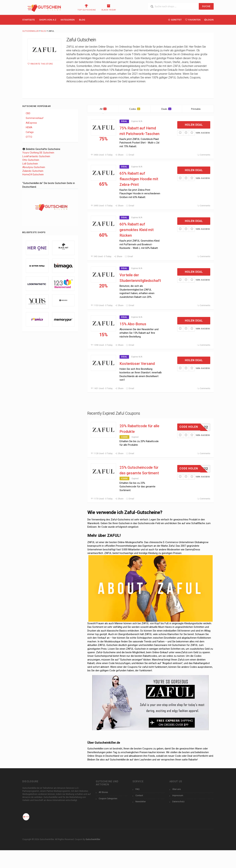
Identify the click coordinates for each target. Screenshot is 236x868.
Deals (166, 109)
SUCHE (206, 6)
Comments (204, 155)
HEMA (29, 127)
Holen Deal (194, 125)
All (103, 109)
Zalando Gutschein (33, 171)
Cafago (30, 132)
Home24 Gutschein (33, 174)
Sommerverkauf (35, 118)
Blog (82, 20)
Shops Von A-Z (48, 20)
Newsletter (141, 802)
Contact (139, 795)
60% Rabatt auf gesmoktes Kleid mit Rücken (137, 230)
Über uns (177, 789)
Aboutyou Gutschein (34, 167)
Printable (198, 109)
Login (209, 20)
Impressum (178, 795)
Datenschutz (178, 802)
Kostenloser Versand (137, 364)
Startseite (29, 20)
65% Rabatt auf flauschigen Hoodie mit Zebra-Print (139, 179)
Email (130, 155)
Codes (135, 109)
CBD (28, 113)
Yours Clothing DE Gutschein (38, 153)
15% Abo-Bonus (133, 324)
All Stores (103, 792)
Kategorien (68, 20)
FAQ (137, 789)
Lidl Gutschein (30, 164)
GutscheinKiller (93, 839)
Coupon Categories (108, 798)
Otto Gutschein (31, 160)
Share (119, 155)
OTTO (29, 137)
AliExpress (31, 123)
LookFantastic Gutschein (36, 156)
